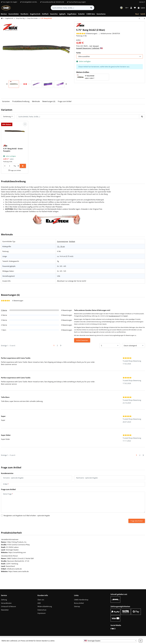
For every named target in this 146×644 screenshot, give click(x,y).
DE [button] (127, 8)
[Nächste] (61, 345)
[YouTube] (113, 629)
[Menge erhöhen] (18, 166)
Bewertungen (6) (49, 101)
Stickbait (72, 241)
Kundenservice (113, 316)
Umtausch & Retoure (8, 606)
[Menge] (10, 166)
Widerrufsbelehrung (45, 606)
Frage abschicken (137, 521)
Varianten (6, 101)
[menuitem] (4, 14)
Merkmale (36, 101)
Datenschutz (42, 610)
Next (66, 84)
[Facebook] (111, 629)
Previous (7, 84)
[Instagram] (115, 629)
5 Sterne (4, 310)
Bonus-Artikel (79, 603)
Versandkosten (6, 603)
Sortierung (7, 116)
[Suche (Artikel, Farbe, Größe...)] (70, 8)
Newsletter (5, 610)
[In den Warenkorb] (23, 166)
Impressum (42, 613)
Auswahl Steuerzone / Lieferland (90, 48)
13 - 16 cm (61, 246)
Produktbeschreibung (21, 101)
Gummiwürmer (63, 241)
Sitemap (77, 606)
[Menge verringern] (5, 166)
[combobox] (110, 641)
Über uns (41, 600)
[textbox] (110, 641)
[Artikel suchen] (91, 8)
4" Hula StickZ (90, 76)
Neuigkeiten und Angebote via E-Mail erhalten (27, 515)
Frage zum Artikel (65, 101)
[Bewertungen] (87, 33)
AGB (39, 603)
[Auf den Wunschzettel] (25, 124)
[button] (141, 2)
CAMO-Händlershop (81, 600)
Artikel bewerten (82, 340)
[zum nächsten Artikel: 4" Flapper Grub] (143, 19)
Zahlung (4, 600)
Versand (96, 46)
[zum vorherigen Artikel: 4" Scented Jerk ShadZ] (140, 19)
